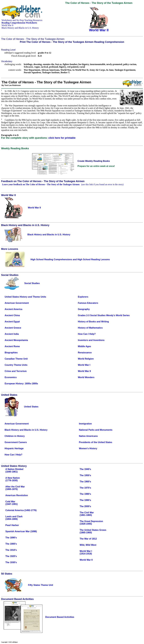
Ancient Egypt (12, 322)
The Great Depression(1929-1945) (91, 523)
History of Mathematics (90, 328)
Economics (11, 377)
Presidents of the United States (96, 442)
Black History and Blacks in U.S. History (20, 28)
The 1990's (85, 500)
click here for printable (62, 138)
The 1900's (11, 544)
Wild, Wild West (88, 545)
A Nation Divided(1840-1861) (14, 470)
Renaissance (85, 353)
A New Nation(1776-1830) (13, 479)
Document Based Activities (60, 617)
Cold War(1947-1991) (11, 503)
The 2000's (85, 506)
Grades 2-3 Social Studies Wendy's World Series (104, 315)
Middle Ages (85, 346)
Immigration (85, 424)
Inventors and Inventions (91, 340)
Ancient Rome (12, 346)
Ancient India (12, 334)
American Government (17, 303)
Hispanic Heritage (14, 448)
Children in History (15, 436)
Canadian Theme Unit (16, 359)
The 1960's (85, 482)
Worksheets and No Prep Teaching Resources (22, 20)
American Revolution (17, 495)
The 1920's (11, 556)
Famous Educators (88, 303)
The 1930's (11, 562)
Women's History (88, 448)
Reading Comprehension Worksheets (19, 23)
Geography (84, 309)
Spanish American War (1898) (21, 531)
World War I (84, 365)
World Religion (86, 359)
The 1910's (11, 550)
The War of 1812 (88, 539)
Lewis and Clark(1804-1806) (14, 518)
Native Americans (88, 436)
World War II (7, 25)
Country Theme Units (16, 365)
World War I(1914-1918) (86, 552)
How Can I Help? (87, 334)
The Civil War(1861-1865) (87, 514)
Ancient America (13, 309)
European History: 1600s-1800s (21, 384)
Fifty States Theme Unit (40, 585)
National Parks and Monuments (96, 430)
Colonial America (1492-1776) (21, 510)
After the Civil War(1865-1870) (15, 488)
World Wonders (86, 377)
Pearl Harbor (12, 525)
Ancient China (12, 315)
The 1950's (85, 475)
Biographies (11, 353)
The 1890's (11, 538)
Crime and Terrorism (16, 371)
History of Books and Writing (93, 322)
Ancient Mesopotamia (16, 340)
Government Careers (16, 442)
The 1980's (85, 494)
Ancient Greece (13, 328)
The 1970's (85, 488)
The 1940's (85, 469)
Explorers (83, 297)
